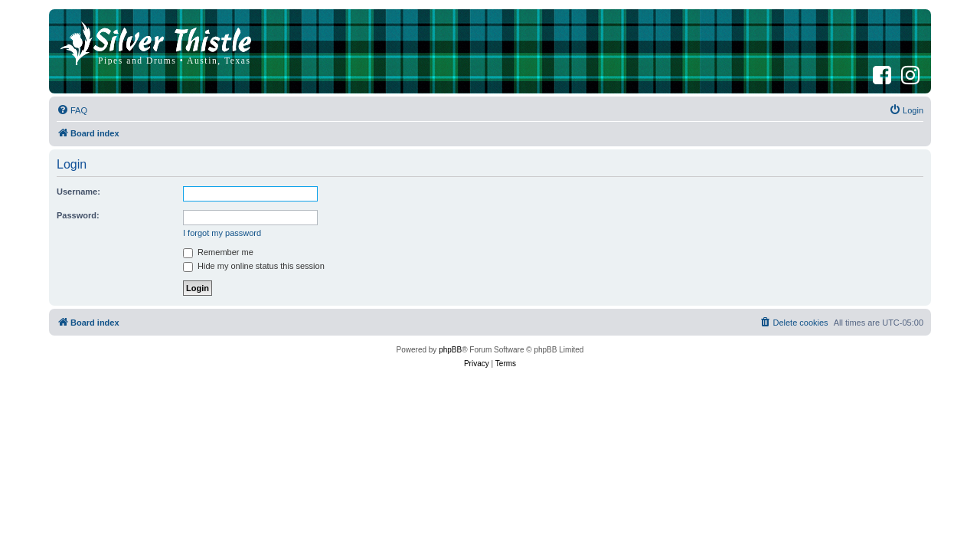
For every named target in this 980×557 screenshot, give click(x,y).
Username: (78, 192)
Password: (78, 215)
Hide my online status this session (254, 266)
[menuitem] (72, 110)
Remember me (218, 252)
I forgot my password (222, 233)
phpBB (450, 350)
